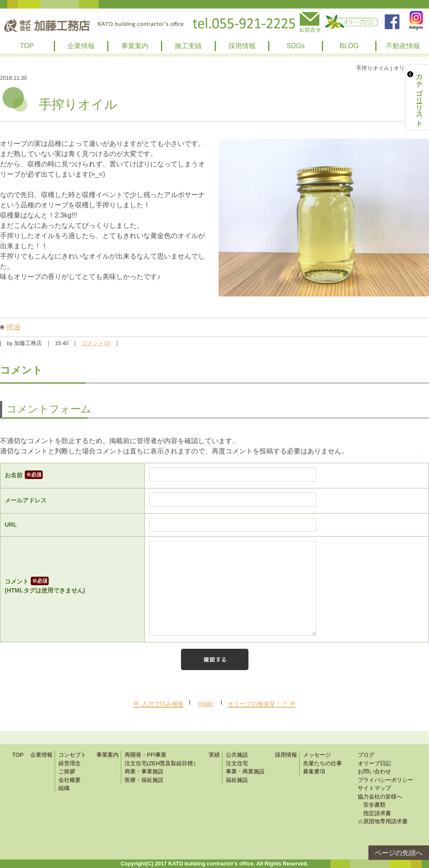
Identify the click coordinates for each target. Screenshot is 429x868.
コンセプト (72, 755)
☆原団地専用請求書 (383, 821)
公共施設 (237, 755)
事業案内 (135, 46)
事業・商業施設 (245, 771)
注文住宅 (237, 763)
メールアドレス (26, 500)
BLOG (349, 46)
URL (11, 525)
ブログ (366, 755)
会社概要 (70, 780)
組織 (64, 788)
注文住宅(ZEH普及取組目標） (162, 763)
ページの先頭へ (399, 853)
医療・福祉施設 (144, 780)
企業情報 (81, 46)
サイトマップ (374, 788)
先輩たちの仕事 (322, 763)
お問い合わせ (374, 771)
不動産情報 (403, 46)
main (206, 704)
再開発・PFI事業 (146, 755)
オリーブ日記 (374, 763)
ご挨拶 (67, 771)
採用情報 (242, 46)
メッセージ (317, 755)
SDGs (296, 46)
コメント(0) (96, 343)
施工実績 (188, 46)
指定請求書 (374, 813)
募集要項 (314, 771)
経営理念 (70, 763)
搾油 (13, 327)
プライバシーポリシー (385, 780)
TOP (27, 46)
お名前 (24, 475)
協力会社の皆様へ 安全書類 (380, 801)
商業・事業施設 (144, 771)
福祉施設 (237, 780)
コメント (72, 586)
